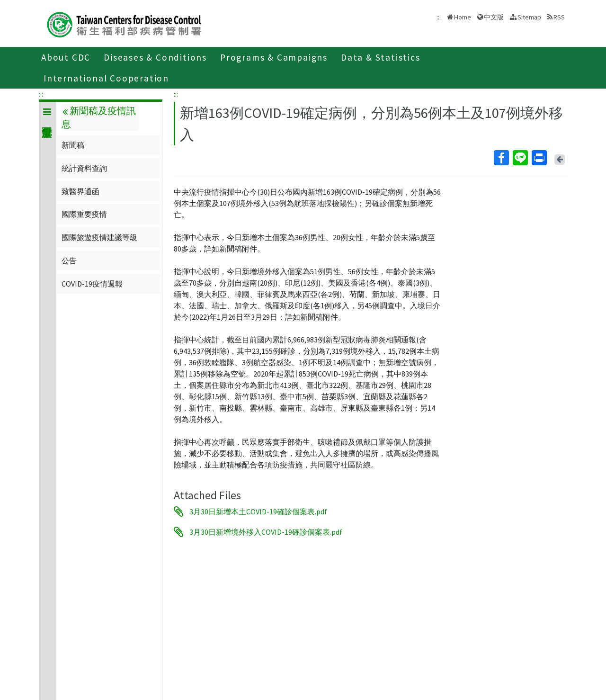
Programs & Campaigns (274, 57)
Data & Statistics (381, 57)
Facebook (501, 158)
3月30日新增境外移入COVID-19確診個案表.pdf (266, 532)
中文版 (494, 17)
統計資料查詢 (84, 168)
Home (463, 17)
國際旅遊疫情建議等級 (99, 237)
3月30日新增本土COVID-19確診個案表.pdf (258, 512)
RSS (559, 17)
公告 (69, 260)
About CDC (66, 57)
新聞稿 (73, 145)
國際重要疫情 (84, 214)
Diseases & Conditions (155, 57)
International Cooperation (106, 78)
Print (539, 158)
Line (520, 158)
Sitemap (529, 17)
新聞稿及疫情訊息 (98, 117)
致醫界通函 (80, 191)
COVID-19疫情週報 (92, 284)
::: (41, 94)
